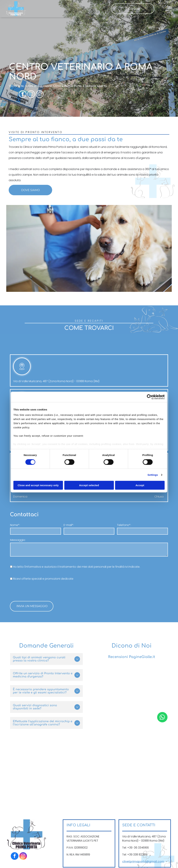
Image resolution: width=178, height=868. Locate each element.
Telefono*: (124, 525)
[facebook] (23, 95)
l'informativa (33, 567)
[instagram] (31, 95)
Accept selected (89, 485)
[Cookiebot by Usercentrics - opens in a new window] (149, 397)
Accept (140, 485)
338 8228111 (140, 855)
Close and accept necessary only (38, 485)
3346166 (143, 848)
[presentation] (37, 591)
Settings (153, 475)
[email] (40, 95)
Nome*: (15, 525)
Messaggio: (18, 540)
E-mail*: (69, 525)
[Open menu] (169, 9)
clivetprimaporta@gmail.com (143, 861)
